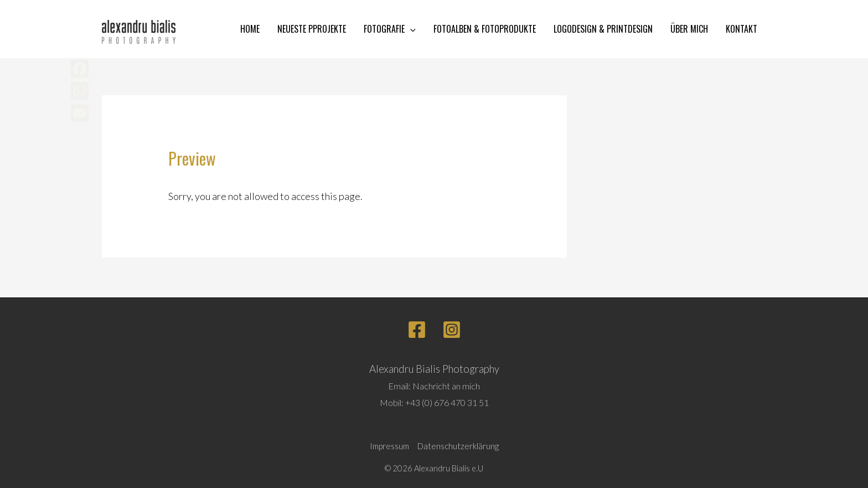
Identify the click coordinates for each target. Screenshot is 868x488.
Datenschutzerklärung (458, 446)
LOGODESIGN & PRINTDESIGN (603, 29)
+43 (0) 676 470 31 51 (447, 402)
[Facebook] (417, 330)
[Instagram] (452, 330)
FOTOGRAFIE (390, 29)
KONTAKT (742, 29)
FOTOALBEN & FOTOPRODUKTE (485, 29)
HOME (250, 29)
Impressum (389, 446)
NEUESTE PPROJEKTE (312, 29)
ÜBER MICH (689, 29)
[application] (410, 29)
